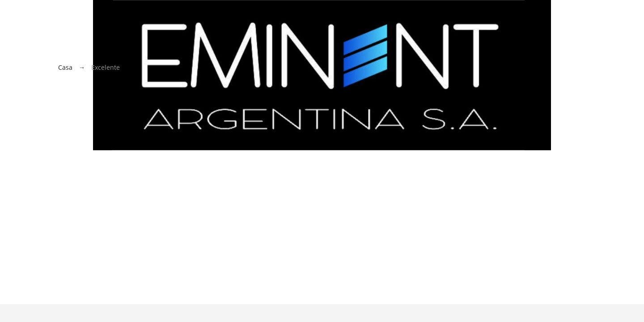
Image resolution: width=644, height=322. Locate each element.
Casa (65, 67)
